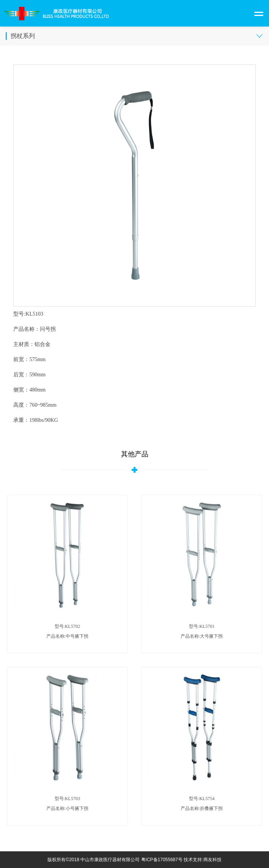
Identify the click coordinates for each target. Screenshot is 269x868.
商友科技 (212, 860)
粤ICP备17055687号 (162, 860)
